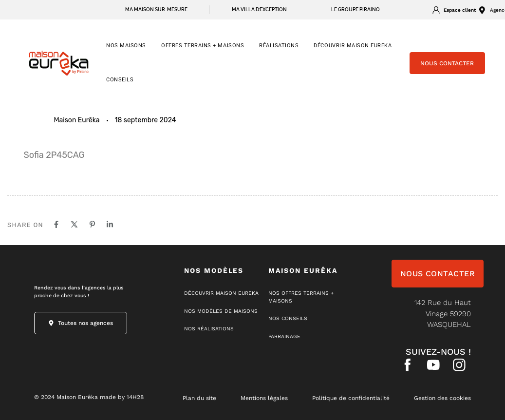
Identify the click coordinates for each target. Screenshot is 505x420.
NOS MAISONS (126, 46)
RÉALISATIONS (279, 46)
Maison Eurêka (77, 120)
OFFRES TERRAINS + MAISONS (203, 46)
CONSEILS (120, 80)
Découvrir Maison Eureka (353, 46)
